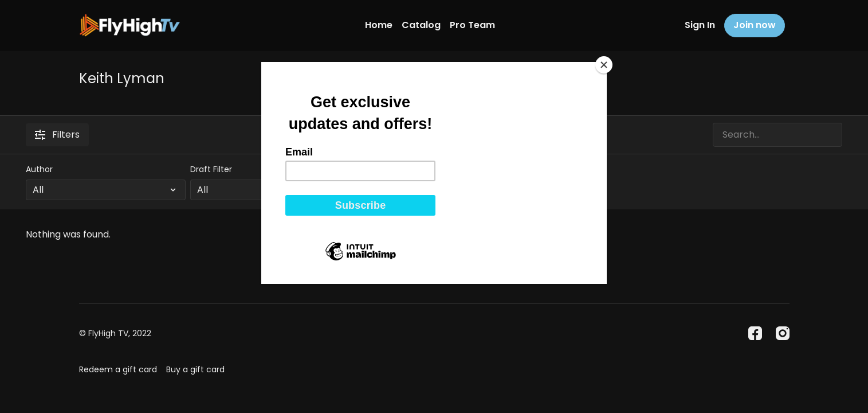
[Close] (604, 65)
